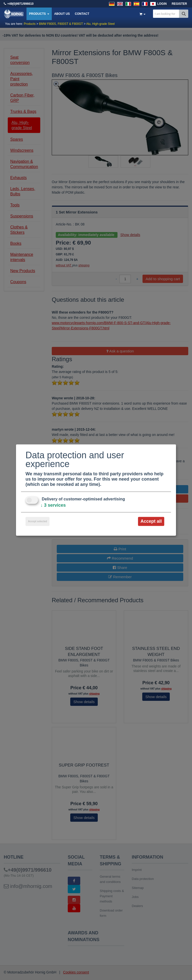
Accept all (151, 521)
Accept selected (37, 521)
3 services (53, 505)
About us (62, 14)
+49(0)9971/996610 (20, 4)
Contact (82, 14)
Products (39, 14)
